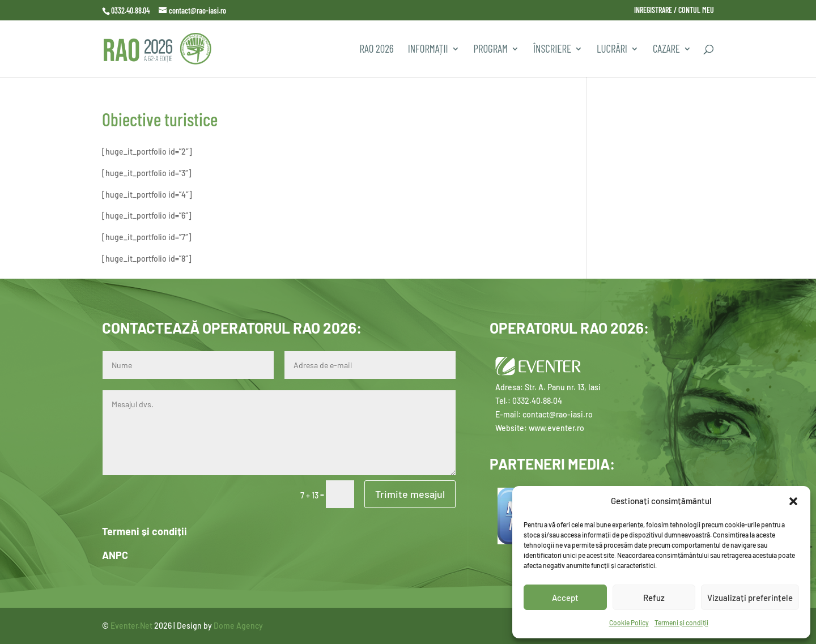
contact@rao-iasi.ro (558, 414)
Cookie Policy (629, 622)
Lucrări (612, 50)
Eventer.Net (132, 626)
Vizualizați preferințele (750, 598)
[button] (793, 501)
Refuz (654, 598)
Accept (565, 598)
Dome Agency (238, 626)
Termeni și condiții (681, 622)
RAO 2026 (376, 50)
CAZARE (666, 50)
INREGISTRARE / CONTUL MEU (674, 10)
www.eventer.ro (556, 428)
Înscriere (552, 50)
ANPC (115, 555)
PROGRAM (491, 50)
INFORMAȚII (428, 50)
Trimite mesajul (410, 494)
